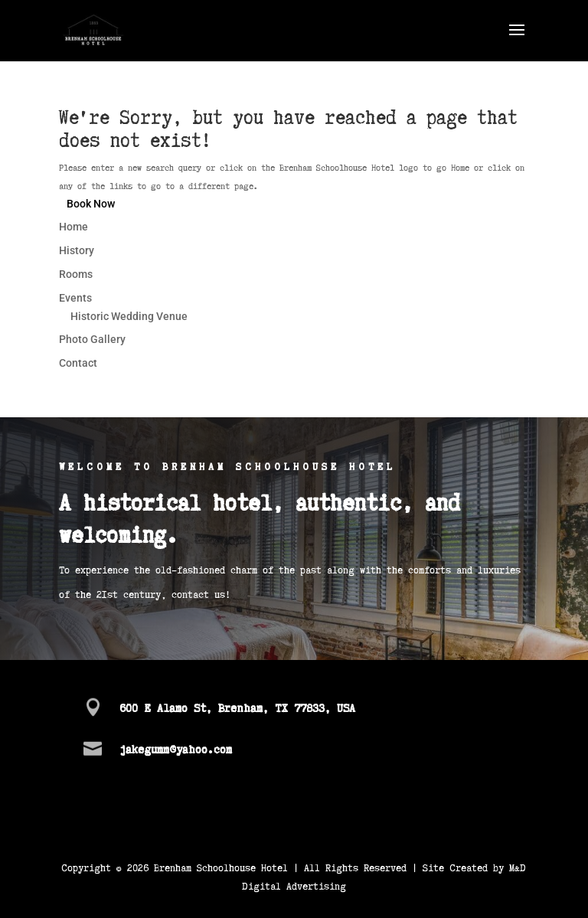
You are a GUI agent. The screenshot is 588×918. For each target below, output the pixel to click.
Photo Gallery (92, 339)
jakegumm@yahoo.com (176, 748)
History (77, 250)
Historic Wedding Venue (129, 316)
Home (73, 227)
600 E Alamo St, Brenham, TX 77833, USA (237, 707)
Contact (78, 363)
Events (75, 298)
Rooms (76, 274)
